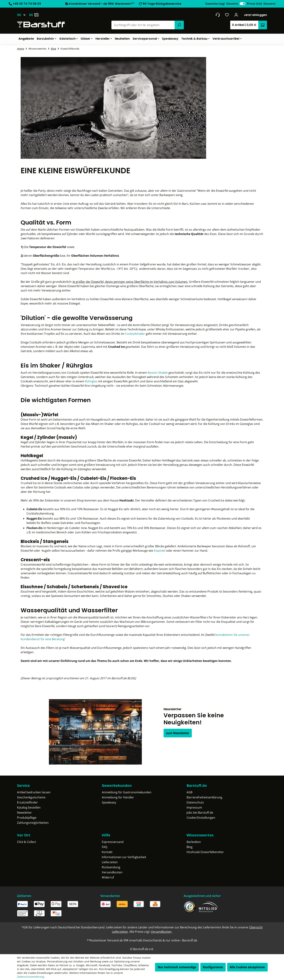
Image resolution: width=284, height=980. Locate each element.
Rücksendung (111, 867)
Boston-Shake (157, 373)
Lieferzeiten (110, 862)
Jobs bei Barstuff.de (200, 813)
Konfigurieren (213, 967)
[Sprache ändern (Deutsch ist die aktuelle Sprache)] (23, 15)
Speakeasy (109, 802)
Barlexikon (194, 842)
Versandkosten (112, 872)
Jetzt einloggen (255, 15)
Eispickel (160, 551)
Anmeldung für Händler (118, 797)
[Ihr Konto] (236, 15)
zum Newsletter (178, 733)
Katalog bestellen (29, 807)
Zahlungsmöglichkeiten (33, 823)
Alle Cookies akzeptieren (247, 967)
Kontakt (107, 852)
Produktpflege (27, 818)
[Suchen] (179, 25)
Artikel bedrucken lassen (34, 792)
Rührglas (91, 381)
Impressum (194, 807)
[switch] (243, 4)
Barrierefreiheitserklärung (204, 797)
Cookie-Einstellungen (201, 818)
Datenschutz (195, 802)
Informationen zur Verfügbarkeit (124, 857)
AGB (189, 792)
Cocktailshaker (135, 334)
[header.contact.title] (218, 15)
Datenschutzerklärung (31, 977)
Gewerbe (222, 4)
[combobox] (143, 25)
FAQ (105, 847)
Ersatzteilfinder (27, 802)
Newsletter (24, 813)
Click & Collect (27, 842)
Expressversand (113, 842)
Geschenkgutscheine (31, 797)
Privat (261, 4)
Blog (190, 847)
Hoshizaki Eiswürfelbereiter (205, 852)
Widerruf (108, 877)
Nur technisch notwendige (177, 967)
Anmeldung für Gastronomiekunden (127, 792)
